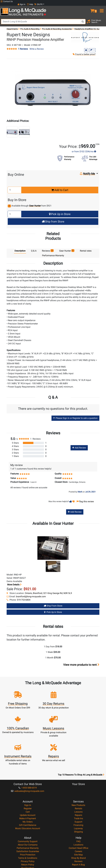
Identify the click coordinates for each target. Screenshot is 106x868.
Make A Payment (28, 788)
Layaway (78, 798)
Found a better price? (84, 51)
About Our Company (28, 814)
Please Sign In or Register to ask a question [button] (75, 415)
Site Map (78, 824)
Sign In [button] (83, 1)
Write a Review (37, 46)
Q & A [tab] (34, 248)
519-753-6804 (24, 597)
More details (14, 582)
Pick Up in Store (60, 211)
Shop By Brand (78, 827)
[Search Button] (83, 19)
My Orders (28, 791)
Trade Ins (78, 788)
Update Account (28, 784)
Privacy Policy (28, 831)
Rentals (78, 778)
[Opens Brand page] (85, 34)
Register (28, 778)
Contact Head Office (78, 817)
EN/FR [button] (100, 1)
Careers (78, 821)
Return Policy (28, 834)
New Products (78, 774)
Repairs (78, 784)
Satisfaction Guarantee (28, 821)
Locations (78, 814)
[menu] (102, 7)
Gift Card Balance (28, 794)
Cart (28, 781)
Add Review (79, 445)
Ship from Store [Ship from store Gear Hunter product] (53, 603)
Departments (12, 26)
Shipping (78, 801)
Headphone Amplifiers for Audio (88, 26)
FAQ (78, 811)
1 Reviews (23, 46)
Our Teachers (28, 837)
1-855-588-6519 (28, 757)
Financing (78, 794)
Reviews (78, 831)
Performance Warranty (28, 817)
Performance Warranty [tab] (53, 253)
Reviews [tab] (48, 248)
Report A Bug (78, 834)
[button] (93, 7)
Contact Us (7, 1)
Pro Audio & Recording (30, 26)
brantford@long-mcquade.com (31, 594)
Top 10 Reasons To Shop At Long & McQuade (81, 744)
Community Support (28, 811)
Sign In (28, 774)
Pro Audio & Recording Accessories (57, 26)
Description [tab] (20, 248)
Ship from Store (53, 219)
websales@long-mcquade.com (28, 760)
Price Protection (28, 824)
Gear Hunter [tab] (67, 248)
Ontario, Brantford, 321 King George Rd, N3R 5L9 (48, 590)
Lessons (78, 781)
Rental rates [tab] (86, 248)
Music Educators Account (28, 798)
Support (78, 791)
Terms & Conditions (28, 827)
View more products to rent (81, 662)
